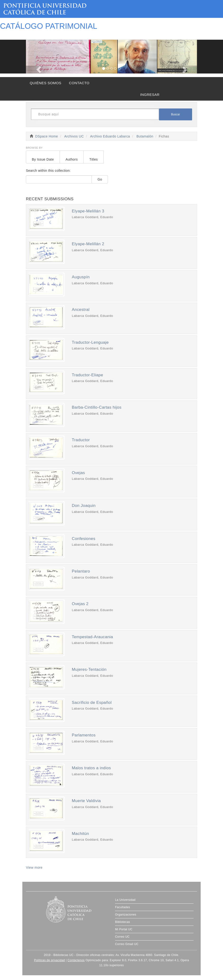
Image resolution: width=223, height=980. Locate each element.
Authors (72, 159)
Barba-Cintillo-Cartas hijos (97, 407)
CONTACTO (79, 83)
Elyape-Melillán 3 (88, 211)
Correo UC (122, 937)
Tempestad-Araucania (92, 637)
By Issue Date (43, 159)
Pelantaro (81, 571)
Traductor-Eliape (87, 375)
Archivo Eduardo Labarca (110, 136)
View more (34, 867)
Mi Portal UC (124, 929)
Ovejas (78, 473)
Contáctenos (76, 960)
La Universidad (125, 900)
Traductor (81, 440)
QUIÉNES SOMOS (46, 83)
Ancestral (81, 310)
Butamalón (145, 136)
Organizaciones (126, 915)
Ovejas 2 (80, 604)
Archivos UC (74, 136)
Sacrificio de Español (92, 703)
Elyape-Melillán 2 (88, 244)
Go (100, 179)
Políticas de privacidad (49, 960)
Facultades (123, 907)
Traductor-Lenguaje (90, 342)
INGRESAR (150, 95)
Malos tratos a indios (91, 768)
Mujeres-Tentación (89, 669)
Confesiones (84, 539)
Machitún (80, 834)
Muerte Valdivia (86, 801)
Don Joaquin (84, 506)
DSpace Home (47, 136)
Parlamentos (84, 735)
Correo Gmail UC (127, 944)
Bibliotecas (123, 922)
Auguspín (81, 277)
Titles (94, 159)
